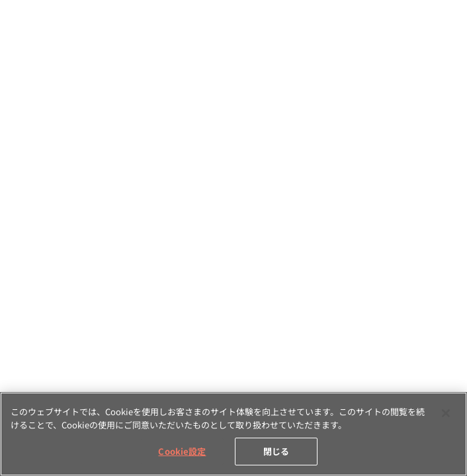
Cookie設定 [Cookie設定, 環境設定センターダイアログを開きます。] (182, 451)
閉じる (276, 451)
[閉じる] (446, 413)
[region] (233, 434)
